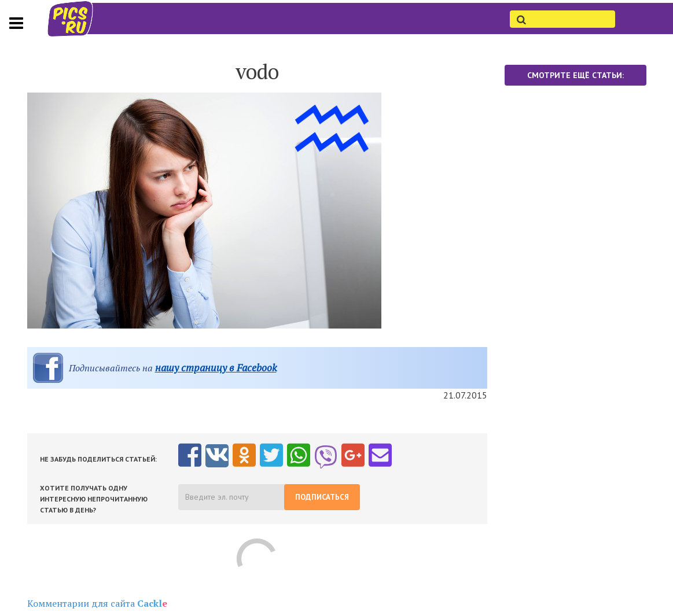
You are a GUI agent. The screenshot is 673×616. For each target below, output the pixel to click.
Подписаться (322, 497)
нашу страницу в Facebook (216, 368)
